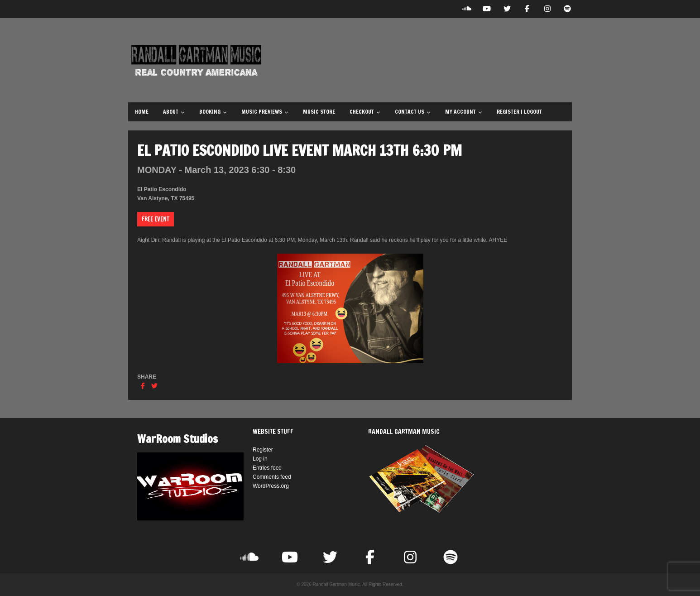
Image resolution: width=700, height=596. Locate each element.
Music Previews (265, 112)
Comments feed (272, 477)
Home (142, 112)
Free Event (156, 219)
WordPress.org (271, 486)
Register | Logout (519, 112)
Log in (260, 459)
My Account (464, 112)
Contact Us (413, 112)
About (174, 112)
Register (263, 450)
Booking (213, 112)
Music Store (319, 112)
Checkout (365, 112)
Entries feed (267, 468)
